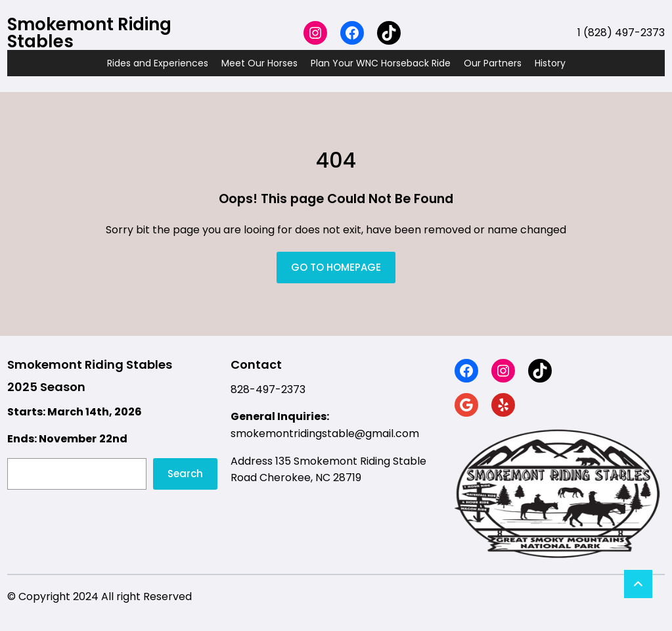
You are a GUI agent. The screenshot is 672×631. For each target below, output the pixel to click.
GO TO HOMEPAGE (336, 267)
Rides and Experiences (158, 63)
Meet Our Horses (259, 63)
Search (185, 474)
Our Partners (493, 63)
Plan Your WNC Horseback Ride (381, 63)
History (550, 63)
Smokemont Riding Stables (89, 33)
